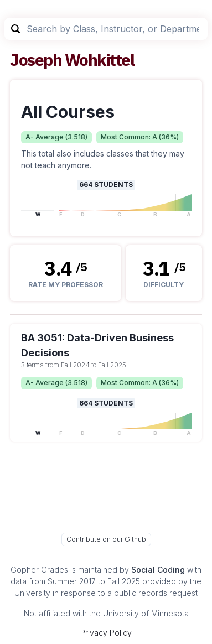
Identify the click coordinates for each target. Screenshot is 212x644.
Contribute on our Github (106, 539)
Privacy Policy (106, 633)
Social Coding (158, 570)
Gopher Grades (39, 570)
